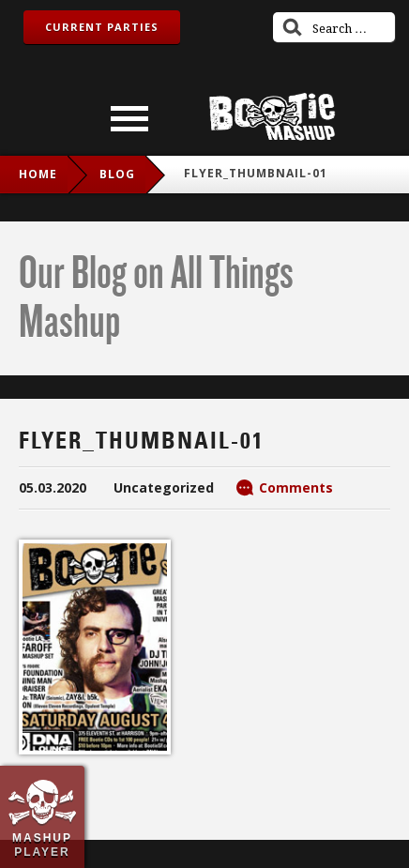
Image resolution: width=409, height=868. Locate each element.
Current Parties (102, 27)
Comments (296, 487)
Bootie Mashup (272, 117)
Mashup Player (42, 845)
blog (117, 174)
